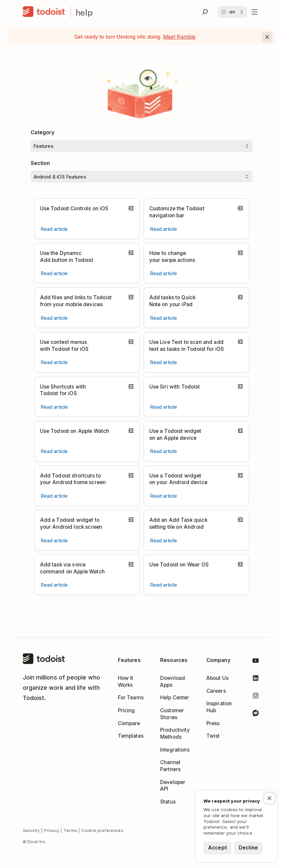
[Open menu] (255, 12)
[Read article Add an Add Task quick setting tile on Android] (164, 540)
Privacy (52, 830)
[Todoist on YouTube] (256, 662)
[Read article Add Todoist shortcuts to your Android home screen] (54, 496)
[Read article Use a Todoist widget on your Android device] (164, 496)
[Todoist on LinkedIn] (256, 679)
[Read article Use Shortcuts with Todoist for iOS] (54, 407)
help (84, 12)
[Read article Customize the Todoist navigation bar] (164, 229)
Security (31, 830)
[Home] (44, 12)
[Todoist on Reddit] (256, 714)
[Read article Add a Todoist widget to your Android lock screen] (54, 540)
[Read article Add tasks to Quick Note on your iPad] (164, 318)
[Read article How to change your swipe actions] (164, 273)
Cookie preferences (102, 830)
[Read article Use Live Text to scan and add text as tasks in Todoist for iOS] (164, 362)
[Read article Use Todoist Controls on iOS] (54, 229)
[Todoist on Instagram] (256, 697)
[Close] (267, 37)
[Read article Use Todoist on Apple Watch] (54, 451)
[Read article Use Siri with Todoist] (164, 407)
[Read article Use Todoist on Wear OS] (164, 585)
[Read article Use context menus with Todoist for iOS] (54, 362)
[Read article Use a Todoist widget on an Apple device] (164, 451)
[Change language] (232, 12)
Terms (71, 830)
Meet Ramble (179, 37)
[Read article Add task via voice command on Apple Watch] (54, 585)
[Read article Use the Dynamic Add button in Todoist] (54, 273)
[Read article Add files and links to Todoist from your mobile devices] (54, 318)
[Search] (205, 12)
